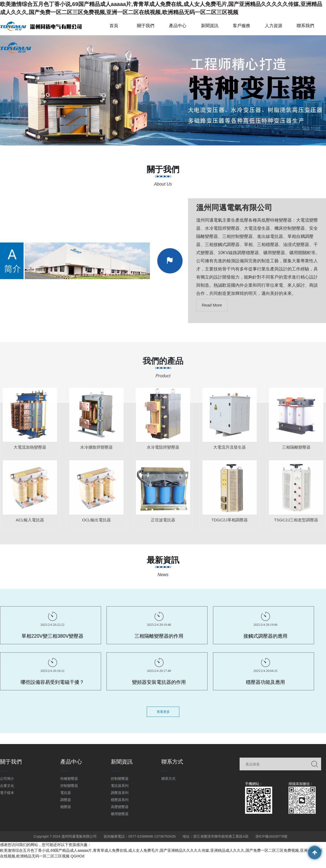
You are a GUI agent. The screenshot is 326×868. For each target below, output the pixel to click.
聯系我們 (305, 26)
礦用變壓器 (120, 814)
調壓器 (66, 800)
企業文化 (7, 786)
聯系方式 (168, 779)
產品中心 (178, 26)
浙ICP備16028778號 (272, 836)
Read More (212, 305)
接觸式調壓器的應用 (265, 636)
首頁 (114, 26)
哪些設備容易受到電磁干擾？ (52, 682)
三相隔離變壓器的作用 (159, 636)
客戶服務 (242, 26)
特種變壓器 (69, 779)
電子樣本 (7, 793)
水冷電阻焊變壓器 (163, 450)
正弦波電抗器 (163, 523)
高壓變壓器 (120, 807)
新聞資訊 (210, 26)
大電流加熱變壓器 (30, 450)
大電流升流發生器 (230, 450)
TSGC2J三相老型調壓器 (296, 523)
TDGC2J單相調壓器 (229, 523)
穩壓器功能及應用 (265, 682)
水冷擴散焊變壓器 (96, 450)
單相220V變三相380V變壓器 (52, 636)
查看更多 (163, 712)
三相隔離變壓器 (296, 450)
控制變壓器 (69, 786)
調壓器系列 (120, 793)
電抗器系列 (120, 786)
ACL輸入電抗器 (30, 523)
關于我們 (146, 26)
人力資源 (274, 26)
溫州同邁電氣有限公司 (234, 208)
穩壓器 (66, 807)
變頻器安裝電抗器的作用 (159, 682)
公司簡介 (7, 779)
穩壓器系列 (120, 800)
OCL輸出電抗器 (96, 523)
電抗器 (66, 793)
